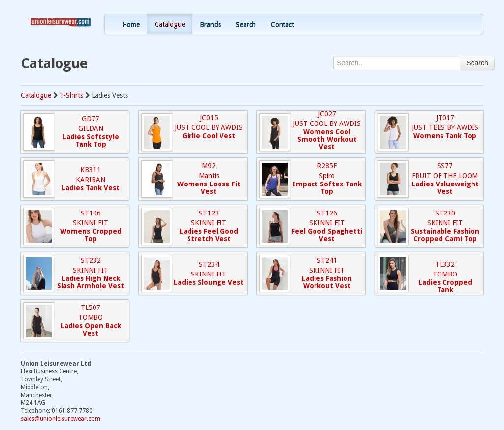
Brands (210, 24)
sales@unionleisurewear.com (61, 419)
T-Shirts (71, 95)
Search (246, 24)
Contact (283, 24)
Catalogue (170, 24)
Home (131, 24)
